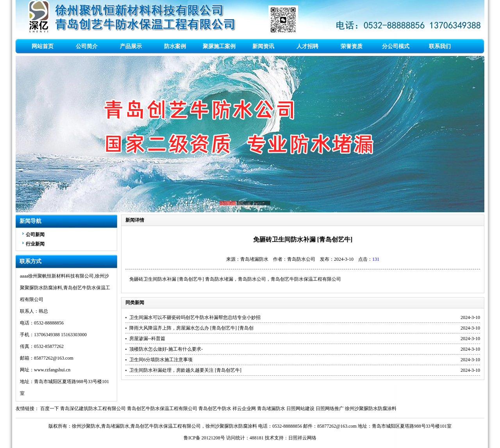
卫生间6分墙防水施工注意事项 (161, 360)
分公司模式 (396, 46)
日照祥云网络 (302, 438)
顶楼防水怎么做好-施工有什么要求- (166, 349)
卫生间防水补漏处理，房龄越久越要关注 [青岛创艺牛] (185, 370)
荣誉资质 (352, 46)
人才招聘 (307, 46)
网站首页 (43, 46)
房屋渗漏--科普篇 (147, 339)
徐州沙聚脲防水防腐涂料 (371, 409)
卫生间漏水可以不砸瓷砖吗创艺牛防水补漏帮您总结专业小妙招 (195, 317)
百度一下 (50, 409)
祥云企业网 (244, 409)
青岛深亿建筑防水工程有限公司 (93, 409)
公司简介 (87, 46)
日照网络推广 (330, 409)
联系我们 (440, 46)
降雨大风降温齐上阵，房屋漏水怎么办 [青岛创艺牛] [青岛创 (191, 328)
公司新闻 (35, 235)
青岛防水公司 (252, 279)
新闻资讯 (263, 46)
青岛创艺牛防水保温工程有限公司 (306, 279)
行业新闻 (35, 244)
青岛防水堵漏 (219, 279)
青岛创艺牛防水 (215, 409)
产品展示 (131, 46)
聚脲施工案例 (219, 46)
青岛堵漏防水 (271, 409)
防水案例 (175, 46)
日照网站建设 (300, 409)
